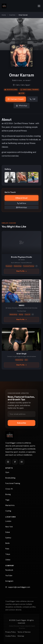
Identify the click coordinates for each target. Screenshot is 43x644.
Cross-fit (9, 489)
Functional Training (29, 90)
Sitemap (21, 636)
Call (32, 99)
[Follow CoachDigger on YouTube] (22, 462)
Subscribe (22, 423)
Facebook (9, 570)
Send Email (21, 198)
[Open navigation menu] (39, 6)
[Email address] (21, 414)
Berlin (8, 543)
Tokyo (8, 554)
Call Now (22, 203)
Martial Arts (10, 505)
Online (8, 560)
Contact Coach (16, 99)
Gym (21, 93)
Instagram (9, 581)
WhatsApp (22, 106)
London (8, 521)
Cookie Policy (11, 636)
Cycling (8, 511)
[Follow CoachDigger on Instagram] (8, 462)
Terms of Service (24, 632)
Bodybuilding (11, 90)
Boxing (8, 494)
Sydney (8, 538)
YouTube (9, 576)
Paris (7, 549)
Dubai (8, 532)
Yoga (7, 500)
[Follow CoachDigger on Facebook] (15, 462)
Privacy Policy (11, 632)
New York (9, 527)
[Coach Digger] (10, 435)
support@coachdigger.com (19, 587)
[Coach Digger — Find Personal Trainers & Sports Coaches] (4, 6)
